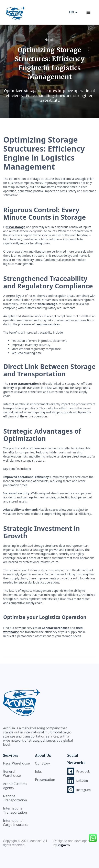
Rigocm (64, 845)
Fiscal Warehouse (16, 763)
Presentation (45, 780)
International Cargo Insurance (16, 823)
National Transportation (15, 798)
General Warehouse (12, 774)
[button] (88, 12)
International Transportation (15, 810)
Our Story (42, 763)
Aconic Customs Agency (15, 786)
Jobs (38, 771)
